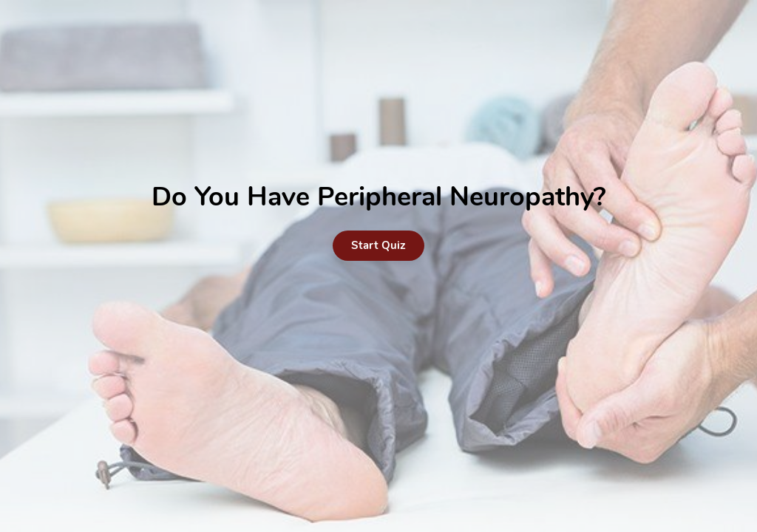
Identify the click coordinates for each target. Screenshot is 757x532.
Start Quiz (378, 245)
